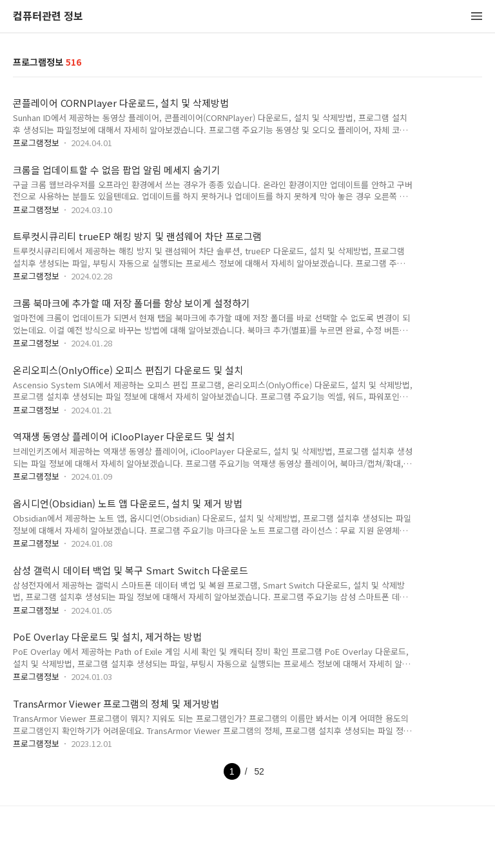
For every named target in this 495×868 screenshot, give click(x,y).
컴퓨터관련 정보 (48, 16)
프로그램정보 (36, 143)
